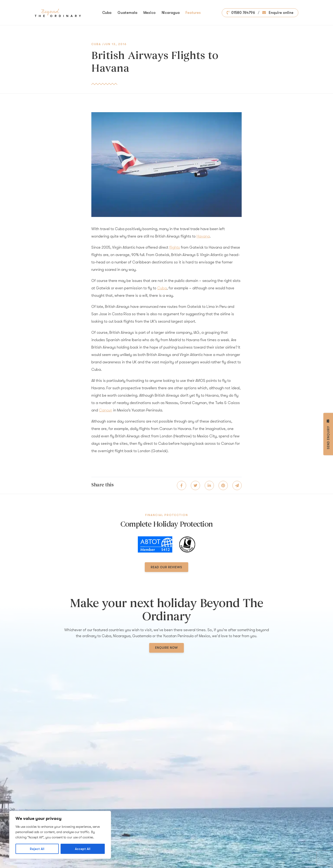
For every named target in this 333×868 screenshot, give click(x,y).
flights (175, 247)
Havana (203, 236)
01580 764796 (241, 13)
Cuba (107, 13)
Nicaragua (171, 13)
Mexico (150, 13)
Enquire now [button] (166, 648)
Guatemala (127, 13)
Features (193, 13)
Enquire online (278, 13)
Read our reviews (166, 567)
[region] (60, 835)
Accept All (83, 849)
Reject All (37, 849)
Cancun (106, 410)
